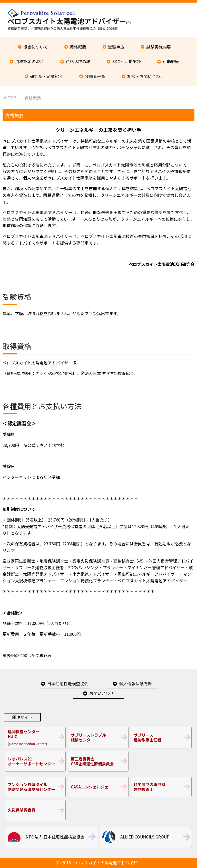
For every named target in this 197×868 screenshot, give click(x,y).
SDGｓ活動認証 (126, 61)
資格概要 (78, 47)
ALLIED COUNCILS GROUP (145, 837)
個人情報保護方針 (135, 683)
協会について (36, 47)
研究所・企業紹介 (46, 76)
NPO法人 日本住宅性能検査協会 (55, 837)
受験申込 (116, 47)
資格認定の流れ (29, 61)
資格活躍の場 (78, 61)
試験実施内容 (159, 47)
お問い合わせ (102, 693)
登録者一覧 (95, 76)
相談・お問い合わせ (146, 76)
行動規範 (171, 61)
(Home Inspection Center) (35, 737)
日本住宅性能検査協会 (68, 683)
